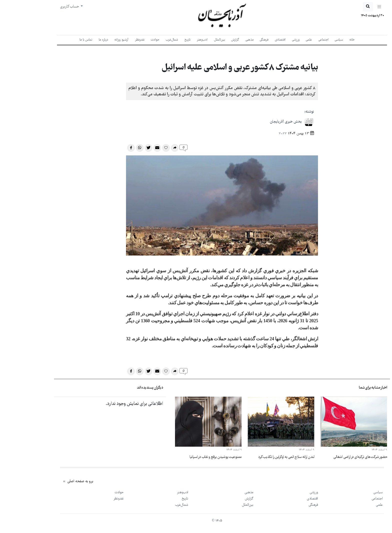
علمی (283, 40)
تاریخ (161, 40)
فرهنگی (238, 40)
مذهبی (223, 40)
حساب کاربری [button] (44, 7)
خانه (326, 40)
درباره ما (77, 40)
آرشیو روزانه (95, 40)
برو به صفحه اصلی (54, 481)
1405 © (191, 521)
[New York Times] (339, 476)
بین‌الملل (193, 40)
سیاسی (313, 40)
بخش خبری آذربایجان (266, 122)
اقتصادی (254, 40)
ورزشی (270, 40)
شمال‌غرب (146, 40)
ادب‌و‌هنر (176, 40)
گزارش (209, 40)
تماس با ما (60, 40)
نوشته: (283, 112)
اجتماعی (297, 40)
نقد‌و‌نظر (114, 40)
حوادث (129, 40)
